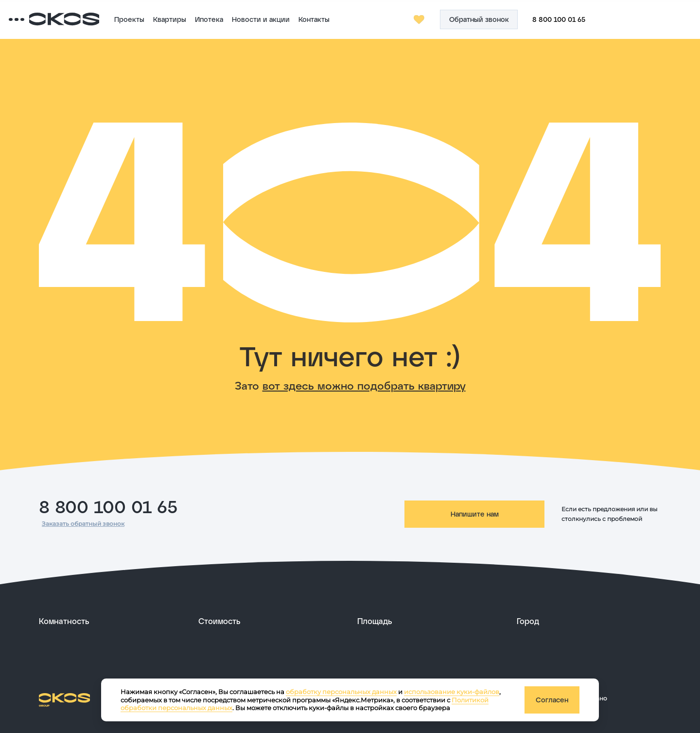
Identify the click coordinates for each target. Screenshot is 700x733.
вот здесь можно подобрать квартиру (364, 385)
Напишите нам (475, 514)
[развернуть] (111, 621)
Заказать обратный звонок (83, 524)
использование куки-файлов (452, 692)
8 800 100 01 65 (108, 506)
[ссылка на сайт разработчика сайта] (638, 698)
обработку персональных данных (341, 692)
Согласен (552, 700)
